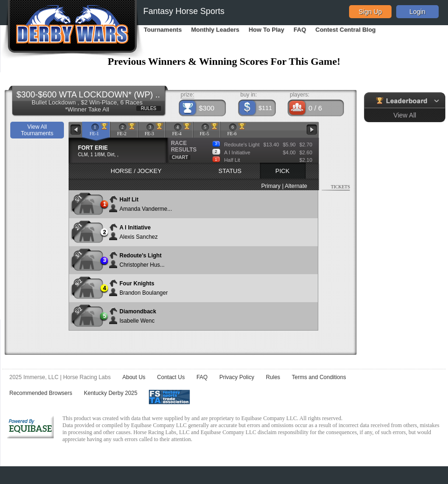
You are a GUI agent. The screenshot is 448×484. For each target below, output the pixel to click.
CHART (180, 157)
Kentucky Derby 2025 (111, 393)
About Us (134, 377)
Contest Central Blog (346, 30)
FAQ (300, 30)
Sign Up (371, 12)
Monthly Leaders (215, 30)
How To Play (266, 30)
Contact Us (171, 377)
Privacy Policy (237, 377)
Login (417, 12)
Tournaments (163, 30)
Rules (273, 377)
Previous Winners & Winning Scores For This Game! (224, 61)
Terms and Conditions (319, 377)
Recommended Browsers (41, 393)
